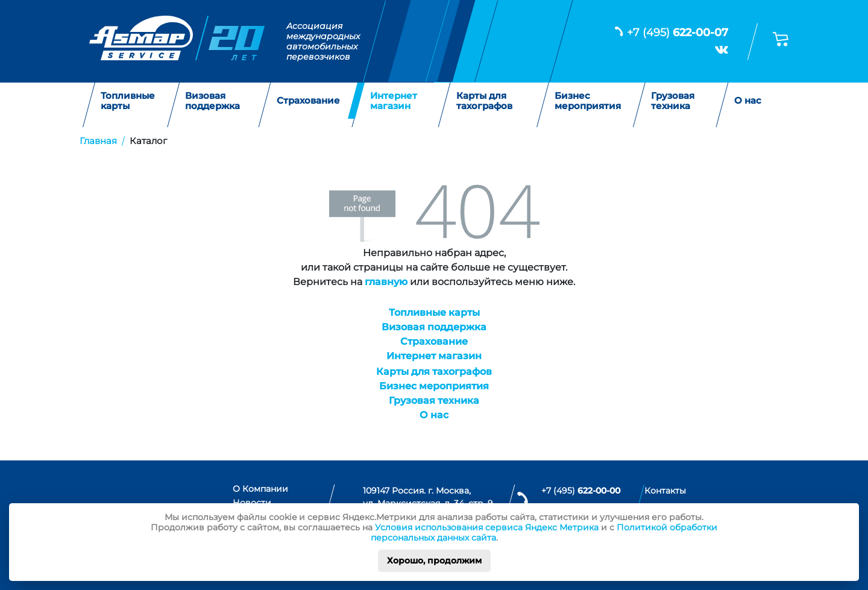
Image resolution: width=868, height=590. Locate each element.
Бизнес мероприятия (588, 101)
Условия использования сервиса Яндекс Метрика (487, 527)
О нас (748, 101)
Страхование (308, 101)
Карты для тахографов (484, 101)
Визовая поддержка (212, 101)
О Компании (260, 489)
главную (386, 282)
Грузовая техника (673, 101)
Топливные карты (128, 101)
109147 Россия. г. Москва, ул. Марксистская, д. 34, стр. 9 (428, 497)
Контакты (665, 491)
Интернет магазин (394, 101)
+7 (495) (678, 33)
